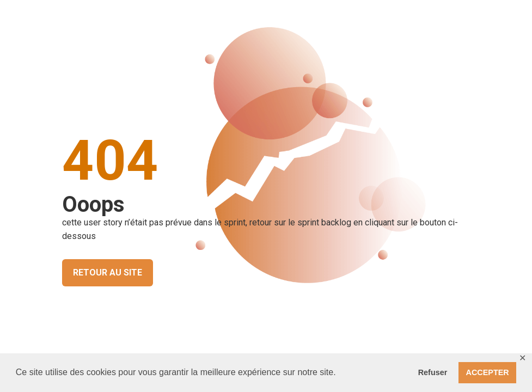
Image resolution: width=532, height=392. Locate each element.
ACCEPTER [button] (488, 372)
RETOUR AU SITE (108, 272)
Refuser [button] (433, 372)
